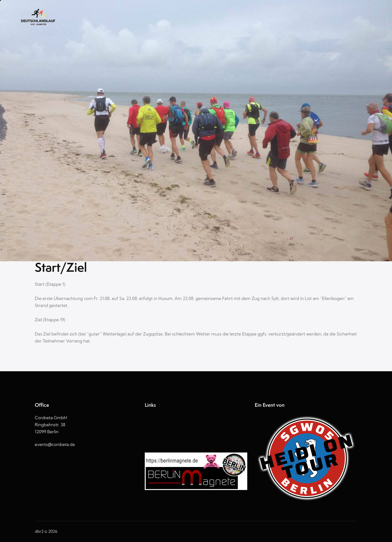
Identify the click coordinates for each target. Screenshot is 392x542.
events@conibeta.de (55, 444)
